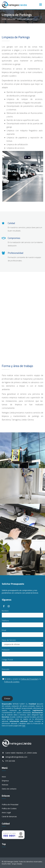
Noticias (5, 785)
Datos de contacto (9, 789)
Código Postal (7, 660)
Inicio (4, 777)
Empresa (5, 781)
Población (6, 650)
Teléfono (5, 621)
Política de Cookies (12, 682)
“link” (24, 726)
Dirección (6, 669)
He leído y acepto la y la (22, 680)
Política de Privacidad (29, 679)
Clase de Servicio (9, 640)
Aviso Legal (6, 812)
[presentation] (20, 689)
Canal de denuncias (9, 816)
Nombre (5, 611)
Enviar (7, 698)
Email (4, 630)
